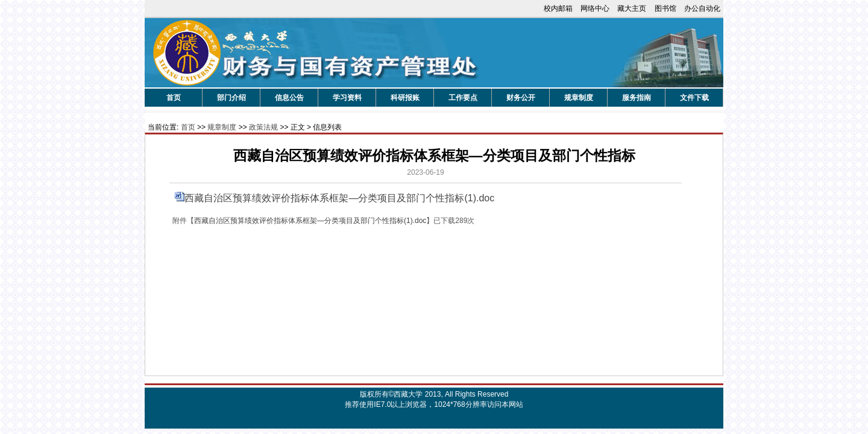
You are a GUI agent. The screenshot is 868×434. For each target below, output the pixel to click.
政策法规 (263, 127)
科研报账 (405, 98)
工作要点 (463, 98)
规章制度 (579, 98)
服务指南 (637, 98)
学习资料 (347, 98)
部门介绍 (231, 98)
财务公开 (521, 98)
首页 (174, 98)
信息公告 (289, 98)
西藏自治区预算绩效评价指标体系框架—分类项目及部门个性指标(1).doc (339, 198)
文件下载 (694, 98)
